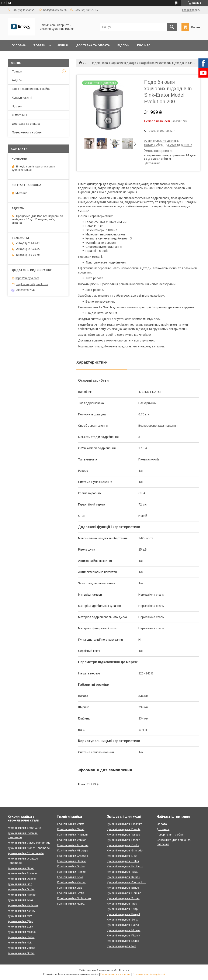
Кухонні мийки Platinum (23, 873)
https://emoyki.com (27, 278)
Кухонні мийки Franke (22, 895)
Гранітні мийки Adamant (73, 845)
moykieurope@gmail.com (32, 284)
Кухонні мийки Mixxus (22, 932)
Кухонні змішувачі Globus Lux (126, 882)
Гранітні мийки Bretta (71, 893)
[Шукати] (172, 27)
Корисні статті (22, 98)
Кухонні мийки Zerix (20, 927)
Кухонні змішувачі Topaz (123, 898)
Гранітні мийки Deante (72, 861)
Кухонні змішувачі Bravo (123, 888)
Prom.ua (124, 970)
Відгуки (123, 45)
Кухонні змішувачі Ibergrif (123, 914)
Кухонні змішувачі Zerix (122, 920)
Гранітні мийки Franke (71, 872)
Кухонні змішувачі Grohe (123, 845)
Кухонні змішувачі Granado (125, 850)
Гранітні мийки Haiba (71, 904)
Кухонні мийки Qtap (20, 921)
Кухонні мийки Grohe (21, 889)
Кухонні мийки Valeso (22, 948)
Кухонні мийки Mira (20, 916)
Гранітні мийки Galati (71, 829)
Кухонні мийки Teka (20, 900)
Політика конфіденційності (149, 974)
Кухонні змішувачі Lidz (122, 856)
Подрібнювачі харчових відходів (113, 63)
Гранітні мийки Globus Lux (74, 898)
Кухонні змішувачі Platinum (125, 824)
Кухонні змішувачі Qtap (122, 909)
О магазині (19, 115)
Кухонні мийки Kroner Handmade (29, 848)
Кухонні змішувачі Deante (124, 829)
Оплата (162, 824)
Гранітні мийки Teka (70, 877)
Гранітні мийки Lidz (70, 888)
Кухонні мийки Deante (22, 879)
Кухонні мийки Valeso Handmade (29, 843)
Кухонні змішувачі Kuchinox (125, 866)
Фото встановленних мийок (31, 89)
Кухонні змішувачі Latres (123, 941)
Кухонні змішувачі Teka (122, 872)
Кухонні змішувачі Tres (122, 904)
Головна (19, 45)
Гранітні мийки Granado (73, 856)
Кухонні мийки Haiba (21, 937)
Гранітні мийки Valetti (71, 824)
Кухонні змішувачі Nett (122, 946)
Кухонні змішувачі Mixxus (124, 930)
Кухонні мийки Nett (20, 942)
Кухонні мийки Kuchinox (23, 905)
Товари (39, 45)
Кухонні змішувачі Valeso (124, 835)
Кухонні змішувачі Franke (124, 840)
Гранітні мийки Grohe (71, 866)
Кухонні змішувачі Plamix (124, 935)
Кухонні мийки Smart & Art (24, 828)
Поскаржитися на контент (116, 974)
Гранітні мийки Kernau (71, 882)
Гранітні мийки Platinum (72, 835)
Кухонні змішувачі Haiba (123, 925)
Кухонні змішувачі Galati (123, 861)
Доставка (163, 829)
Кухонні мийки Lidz (20, 884)
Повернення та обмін (27, 132)
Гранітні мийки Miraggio (73, 850)
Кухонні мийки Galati (21, 868)
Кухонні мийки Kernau (22, 911)
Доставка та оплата (93, 45)
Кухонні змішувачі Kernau (124, 877)
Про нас (144, 45)
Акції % (63, 45)
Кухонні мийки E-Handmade (26, 853)
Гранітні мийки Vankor (72, 840)
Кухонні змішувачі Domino (124, 893)
